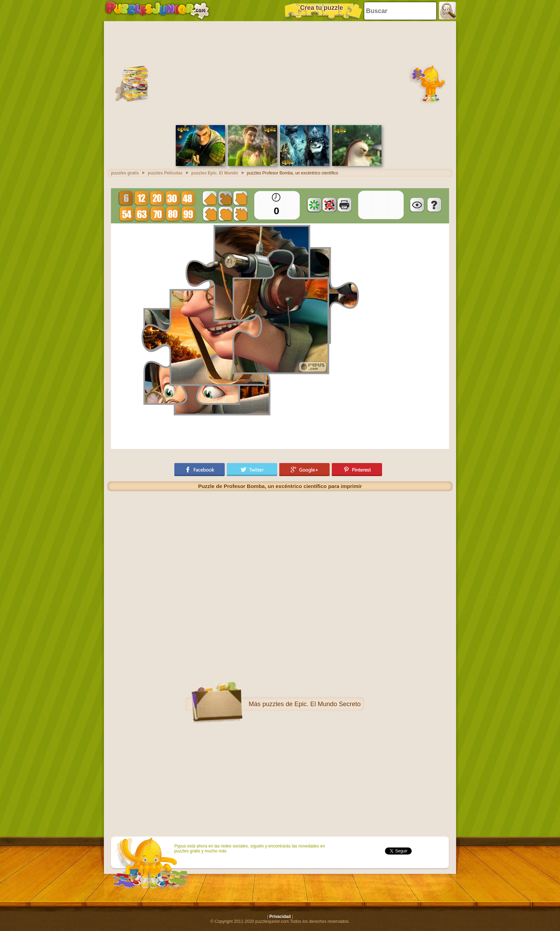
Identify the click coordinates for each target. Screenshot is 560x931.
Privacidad (280, 917)
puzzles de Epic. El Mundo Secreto (312, 704)
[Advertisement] (280, 72)
